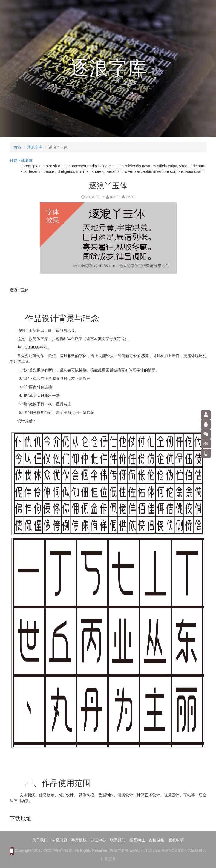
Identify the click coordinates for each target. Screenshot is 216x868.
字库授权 (79, 840)
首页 (18, 147)
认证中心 (98, 840)
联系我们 (118, 840)
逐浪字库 (35, 147)
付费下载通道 (21, 161)
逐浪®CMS (170, 850)
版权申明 (176, 840)
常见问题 (59, 840)
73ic (191, 850)
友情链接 (157, 840)
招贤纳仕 (137, 840)
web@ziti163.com (145, 850)
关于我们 (40, 840)
